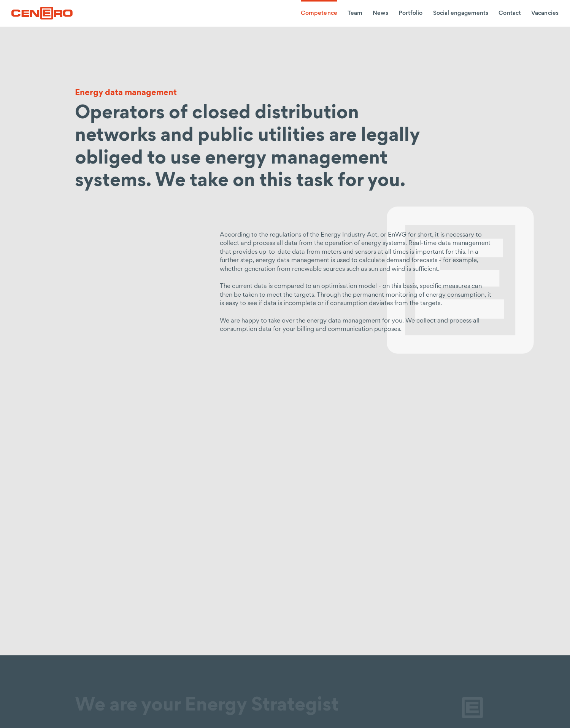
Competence (319, 13)
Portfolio (411, 13)
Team (355, 13)
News (380, 13)
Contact (510, 13)
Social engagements (461, 13)
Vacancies (545, 13)
